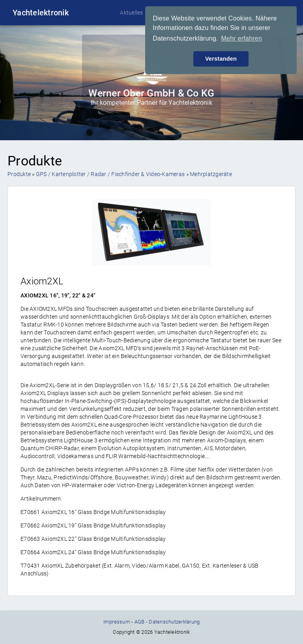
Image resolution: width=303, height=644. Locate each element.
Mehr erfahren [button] (241, 38)
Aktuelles (131, 13)
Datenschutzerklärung (174, 622)
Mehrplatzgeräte (211, 174)
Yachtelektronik (41, 13)
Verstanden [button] (221, 59)
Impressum (117, 622)
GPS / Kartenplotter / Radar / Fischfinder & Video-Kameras (110, 174)
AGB (140, 622)
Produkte (19, 174)
